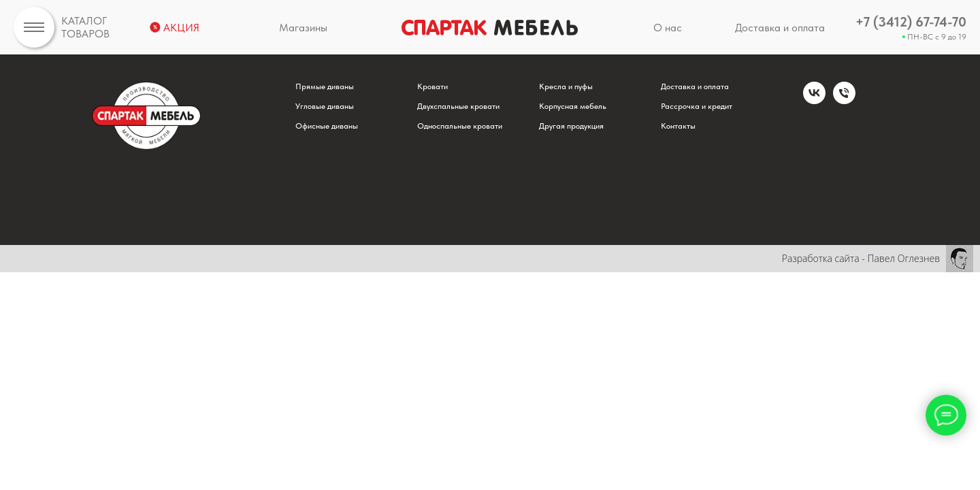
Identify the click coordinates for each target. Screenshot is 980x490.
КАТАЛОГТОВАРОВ (85, 27)
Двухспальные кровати (458, 106)
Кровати (432, 86)
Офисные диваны (327, 126)
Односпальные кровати (460, 126)
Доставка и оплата (780, 28)
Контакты (678, 126)
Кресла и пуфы (566, 86)
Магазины (303, 28)
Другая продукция (571, 126)
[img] (34, 27)
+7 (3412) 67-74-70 (911, 22)
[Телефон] (844, 100)
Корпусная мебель (573, 106)
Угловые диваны (325, 106)
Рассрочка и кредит (697, 106)
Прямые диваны (325, 86)
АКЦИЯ (181, 28)
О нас (668, 28)
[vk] (814, 100)
